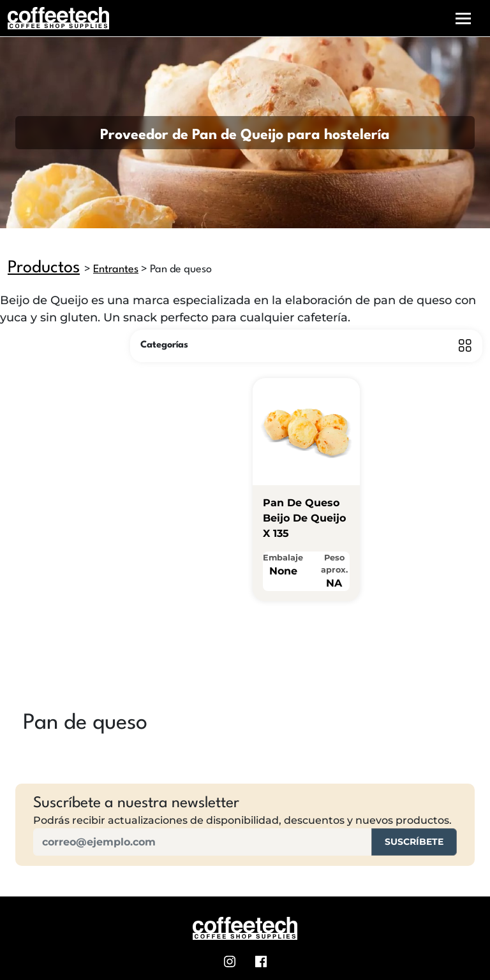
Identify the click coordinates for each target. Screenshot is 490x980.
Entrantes (116, 269)
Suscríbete (414, 842)
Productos (44, 268)
